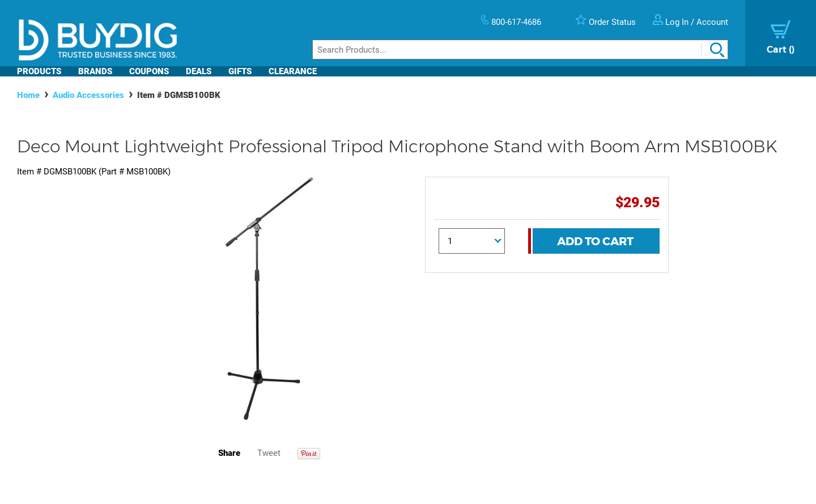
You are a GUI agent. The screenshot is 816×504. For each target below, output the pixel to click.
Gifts (240, 71)
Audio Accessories (88, 95)
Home (28, 95)
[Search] (520, 50)
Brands (95, 71)
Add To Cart (595, 241)
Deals (199, 71)
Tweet (269, 453)
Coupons (149, 71)
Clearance (293, 71)
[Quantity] (472, 241)
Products (39, 71)
